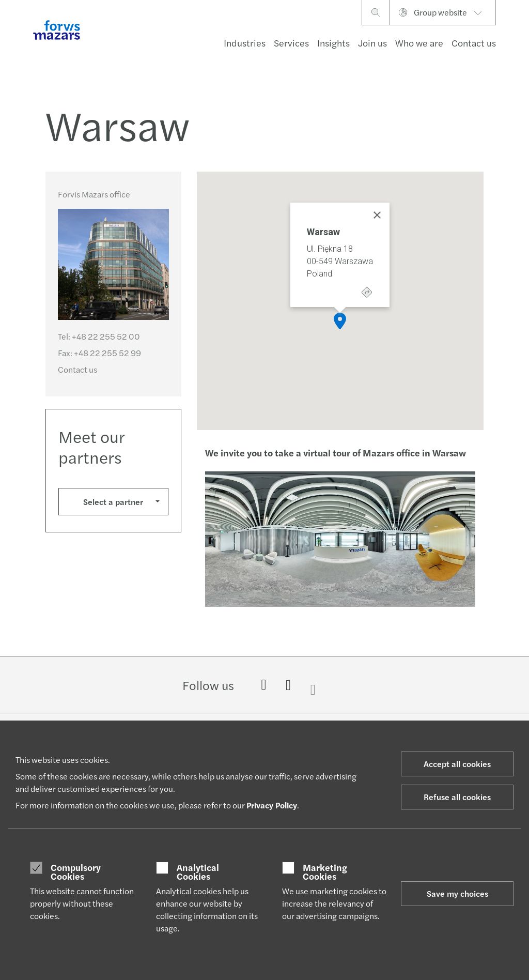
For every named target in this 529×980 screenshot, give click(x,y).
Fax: (99, 353)
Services (291, 43)
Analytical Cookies (198, 872)
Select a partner (113, 502)
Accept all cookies (457, 764)
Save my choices (457, 893)
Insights (333, 43)
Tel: (99, 336)
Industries (245, 43)
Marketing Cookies (325, 872)
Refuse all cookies (457, 797)
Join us (372, 43)
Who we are (419, 43)
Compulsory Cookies (76, 872)
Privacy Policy (272, 805)
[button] (340, 321)
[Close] (377, 215)
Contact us (474, 43)
